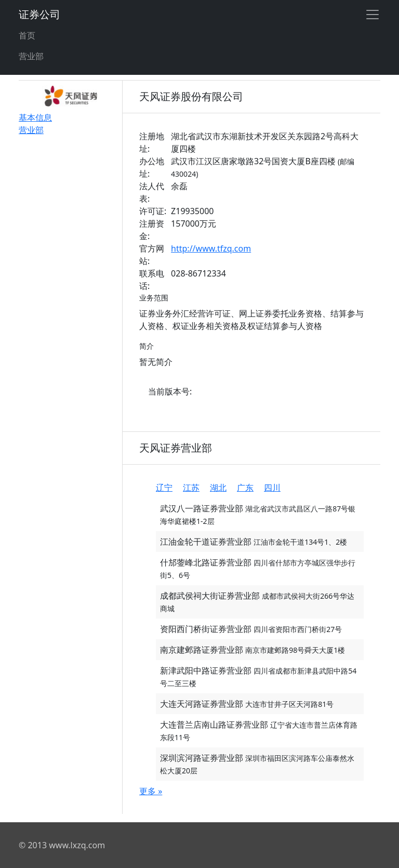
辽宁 (164, 488)
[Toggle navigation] (373, 15)
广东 (245, 488)
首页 (27, 35)
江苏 (191, 488)
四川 (272, 488)
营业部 (31, 56)
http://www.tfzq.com (211, 248)
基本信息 (35, 117)
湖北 (218, 488)
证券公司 (39, 14)
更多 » (151, 791)
